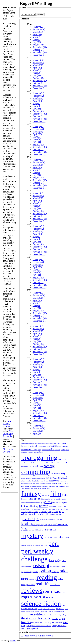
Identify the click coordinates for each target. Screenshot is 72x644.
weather (36, 626)
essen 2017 (28, 486)
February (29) (39, 96)
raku (64, 571)
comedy (49, 466)
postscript (40, 565)
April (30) (37, 68)
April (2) (37, 433)
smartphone (60, 609)
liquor (54, 525)
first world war (25, 499)
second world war (29, 609)
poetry (23, 567)
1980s (48, 444)
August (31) (38, 111)
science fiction (41, 603)
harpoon (64, 502)
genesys (24, 503)
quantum (54, 572)
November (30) (40, 52)
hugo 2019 (60, 509)
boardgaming (39, 458)
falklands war (37, 489)
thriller (47, 618)
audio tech (57, 450)
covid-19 (50, 478)
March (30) (38, 265)
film (56, 494)
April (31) (37, 34)
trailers (26, 622)
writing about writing (60, 626)
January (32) (38, 60)
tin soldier (55, 619)
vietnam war (59, 623)
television (37, 614)
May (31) (37, 37)
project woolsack (26, 572)
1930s (27, 444)
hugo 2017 (44, 509)
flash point (35, 499)
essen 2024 (62, 486)
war (65, 622)
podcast (64, 561)
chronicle (57, 463)
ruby (34, 597)
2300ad (65, 443)
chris (52, 463)
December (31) (39, 55)
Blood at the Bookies (8, 450)
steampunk (44, 611)
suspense (24, 615)
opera (34, 545)
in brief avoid (41, 514)
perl (54, 543)
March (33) (38, 32)
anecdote (66, 446)
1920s (23, 444)
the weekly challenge (61, 615)
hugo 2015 (29, 509)
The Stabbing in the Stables (8, 434)
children (47, 463)
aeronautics (52, 446)
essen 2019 (41, 486)
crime (56, 478)
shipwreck (46, 609)
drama (24, 483)
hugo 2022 (35, 512)
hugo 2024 (48, 512)
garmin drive (57, 499)
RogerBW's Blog (36, 3)
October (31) (38, 50)
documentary (63, 481)
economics (43, 484)
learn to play (36, 525)
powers (52, 567)
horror (43, 506)
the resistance (49, 615)
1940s (31, 444)
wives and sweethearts (45, 626)
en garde (49, 484)
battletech (30, 453)
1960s (40, 444)
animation (25, 450)
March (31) (38, 65)
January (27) (38, 27)
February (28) (39, 63)
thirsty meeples (32, 618)
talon (28, 615)
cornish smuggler (26, 478)
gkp (42, 502)
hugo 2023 (42, 512)
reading (6, 424)
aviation (63, 450)
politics (28, 566)
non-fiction (58, 537)
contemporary (58, 473)
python (45, 571)
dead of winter (39, 481)
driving (30, 484)
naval (47, 537)
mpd (43, 530)
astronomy (45, 450)
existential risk (29, 489)
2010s (60, 444)
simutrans (52, 609)
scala (49, 597)
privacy (63, 567)
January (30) (38, 426)
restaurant (53, 585)
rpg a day (62, 592)
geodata (36, 503)
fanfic (48, 489)
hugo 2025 (55, 512)
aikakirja (60, 446)
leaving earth (44, 525)
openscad (29, 545)
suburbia (54, 611)
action (32, 446)
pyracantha (35, 572)
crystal (63, 477)
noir (51, 537)
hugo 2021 (29, 512)
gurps (48, 502)
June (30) (37, 73)
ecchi (37, 484)
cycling (32, 481)
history (35, 506)
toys (63, 619)
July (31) (37, 75)
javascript (30, 518)
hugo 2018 (52, 509)
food (52, 499)
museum (49, 530)
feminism (44, 495)
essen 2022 (48, 486)
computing (36, 472)
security (40, 609)
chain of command (38, 463)
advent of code (41, 446)
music (55, 530)
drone (34, 484)
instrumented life (55, 515)
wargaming (27, 625)
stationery (37, 611)
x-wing (24, 628)
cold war (39, 466)
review (58, 585)
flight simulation (45, 499)
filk (48, 495)
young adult (32, 628)
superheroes (61, 611)
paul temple (44, 545)
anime (33, 449)
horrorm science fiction (55, 506)
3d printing (25, 446)
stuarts (49, 611)
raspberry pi (33, 579)
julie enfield (52, 519)
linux (50, 525)
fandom (44, 489)
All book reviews (29, 636)
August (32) (38, 45)
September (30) (40, 80)
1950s (35, 443)
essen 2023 (55, 486)
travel (33, 623)
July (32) (37, 42)
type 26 (37, 623)
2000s (56, 444)
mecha (29, 530)
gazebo (64, 499)
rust (42, 597)
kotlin (27, 524)
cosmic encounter (37, 478)
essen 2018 (35, 486)
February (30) (39, 29)
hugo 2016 (37, 509)
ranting (25, 579)
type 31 (42, 623)
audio (51, 449)
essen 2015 (61, 484)
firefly (65, 495)
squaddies (31, 611)
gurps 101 (55, 503)
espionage (54, 484)
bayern (36, 452)
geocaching (30, 503)
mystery (12, 421)
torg (60, 619)
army (40, 450)
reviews (6, 426)
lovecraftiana (62, 524)
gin (39, 503)
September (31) (40, 47)
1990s (52, 444)
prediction (57, 567)
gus (59, 503)
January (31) (38, 93)
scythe (63, 605)
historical (26, 506)
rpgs (25, 597)
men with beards (36, 530)
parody (38, 545)
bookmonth (29, 463)
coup (44, 478)
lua (24, 529)
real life (43, 584)
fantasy (31, 494)
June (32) (37, 40)
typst (52, 622)
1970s (44, 444)
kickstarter (59, 519)
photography (55, 560)
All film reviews (45, 636)
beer (41, 452)
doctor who (54, 481)
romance (51, 591)
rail (58, 572)
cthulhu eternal (26, 481)
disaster (46, 481)
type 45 (47, 623)
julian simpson (44, 519)
